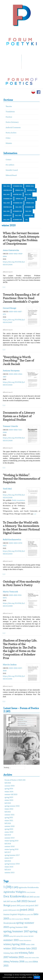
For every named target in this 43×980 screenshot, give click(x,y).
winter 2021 (31, 199)
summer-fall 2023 (11, 795)
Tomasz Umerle (10, 426)
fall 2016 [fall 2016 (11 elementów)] (37, 897)
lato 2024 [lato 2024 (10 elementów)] (12, 919)
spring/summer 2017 (12, 855)
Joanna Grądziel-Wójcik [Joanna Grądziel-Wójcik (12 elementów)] (14, 914)
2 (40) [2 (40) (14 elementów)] (15, 887)
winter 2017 (8, 215)
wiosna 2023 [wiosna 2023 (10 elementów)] (28, 958)
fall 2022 (7, 194)
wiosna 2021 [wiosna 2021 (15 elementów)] (17, 957)
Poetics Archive (11, 133)
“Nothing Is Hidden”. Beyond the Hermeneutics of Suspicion (21, 479)
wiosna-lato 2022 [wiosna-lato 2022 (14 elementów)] (27, 948)
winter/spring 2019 (11, 841)
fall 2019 (19, 207)
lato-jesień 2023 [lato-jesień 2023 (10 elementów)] (29, 915)
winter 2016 (29, 215)
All (27, 220)
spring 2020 (30, 203)
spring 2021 (20, 199)
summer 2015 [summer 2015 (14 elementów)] (11, 940)
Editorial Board (11, 175)
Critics (8, 138)
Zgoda (37, 977)
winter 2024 (8, 190)
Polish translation (18, 500)
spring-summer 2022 (12, 806)
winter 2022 (17, 194)
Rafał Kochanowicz (12, 539)
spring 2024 (30, 186)
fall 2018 (6, 211)
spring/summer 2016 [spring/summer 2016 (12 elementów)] (18, 927)
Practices (9, 117)
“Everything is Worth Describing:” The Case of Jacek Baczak (18, 361)
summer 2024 (18, 186)
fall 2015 (6, 220)
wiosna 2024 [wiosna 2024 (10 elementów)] (35, 958)
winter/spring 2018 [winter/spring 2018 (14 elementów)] (14, 944)
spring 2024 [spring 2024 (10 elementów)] (20, 936)
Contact (8, 160)
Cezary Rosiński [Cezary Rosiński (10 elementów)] (31, 892)
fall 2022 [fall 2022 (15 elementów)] (22, 901)
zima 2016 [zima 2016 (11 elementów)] (28, 962)
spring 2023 (19, 190)
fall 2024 (7, 186)
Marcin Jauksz (10, 665)
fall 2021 (28, 194)
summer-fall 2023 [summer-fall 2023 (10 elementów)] (28, 936)
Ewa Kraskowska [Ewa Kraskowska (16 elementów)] (15, 896)
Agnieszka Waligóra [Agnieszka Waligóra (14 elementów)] (15, 892)
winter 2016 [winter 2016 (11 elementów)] (30, 945)
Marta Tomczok (10, 592)
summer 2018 (17, 211)
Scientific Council (12, 170)
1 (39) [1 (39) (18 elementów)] (7, 887)
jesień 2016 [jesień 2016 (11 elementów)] (25, 906)
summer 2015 (17, 220)
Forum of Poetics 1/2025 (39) (15, 780)
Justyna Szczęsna (11, 370)
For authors (10, 165)
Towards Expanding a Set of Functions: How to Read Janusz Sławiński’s (21, 298)
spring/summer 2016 (12, 864)
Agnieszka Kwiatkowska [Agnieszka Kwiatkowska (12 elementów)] (29, 887)
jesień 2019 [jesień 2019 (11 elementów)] (7, 910)
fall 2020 (7, 203)
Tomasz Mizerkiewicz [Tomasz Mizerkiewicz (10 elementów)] (25, 940)
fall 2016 (18, 215)
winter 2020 (8, 207)
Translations (10, 112)
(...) (4, 287)
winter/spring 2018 (11, 850)
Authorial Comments (13, 128)
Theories (9, 107)
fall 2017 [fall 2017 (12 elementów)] (7, 901)
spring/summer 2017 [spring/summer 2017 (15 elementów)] (16, 931)
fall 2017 (28, 211)
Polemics (9, 143)
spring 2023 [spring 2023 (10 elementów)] (13, 936)
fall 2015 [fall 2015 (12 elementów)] (30, 897)
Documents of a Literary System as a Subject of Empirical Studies (19, 416)
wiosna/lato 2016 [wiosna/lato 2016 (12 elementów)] (11, 953)
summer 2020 (18, 203)
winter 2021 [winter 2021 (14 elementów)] (10, 948)
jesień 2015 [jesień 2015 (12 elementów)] (16, 906)
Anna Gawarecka (11, 250)
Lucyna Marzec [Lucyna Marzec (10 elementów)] (19, 919)
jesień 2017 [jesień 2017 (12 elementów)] (34, 906)
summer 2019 (30, 207)
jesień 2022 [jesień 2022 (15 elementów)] (27, 910)
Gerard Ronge (10, 308)
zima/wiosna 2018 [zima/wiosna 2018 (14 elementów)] (14, 961)
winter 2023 (31, 190)
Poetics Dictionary (12, 122)
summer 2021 (8, 199)
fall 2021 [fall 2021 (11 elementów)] (13, 901)
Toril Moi (7, 489)
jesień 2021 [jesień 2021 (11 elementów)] (16, 910)
